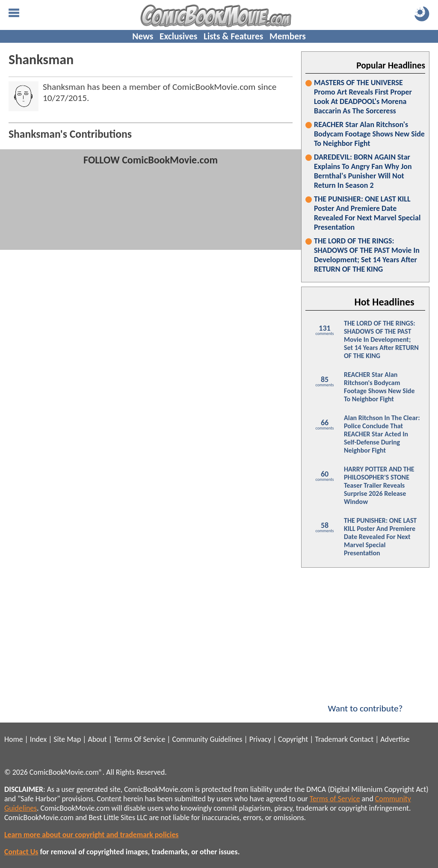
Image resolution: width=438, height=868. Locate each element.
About (97, 739)
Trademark (331, 739)
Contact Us (21, 852)
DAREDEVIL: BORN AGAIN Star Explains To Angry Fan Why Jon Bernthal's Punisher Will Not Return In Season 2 (363, 171)
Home (13, 739)
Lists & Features (233, 36)
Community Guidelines (207, 739)
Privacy (260, 739)
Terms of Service (335, 799)
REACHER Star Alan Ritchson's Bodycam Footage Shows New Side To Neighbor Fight (369, 134)
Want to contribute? (365, 703)
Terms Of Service (139, 739)
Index (38, 739)
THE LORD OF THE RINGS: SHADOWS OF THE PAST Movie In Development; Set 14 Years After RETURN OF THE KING (367, 255)
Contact (361, 739)
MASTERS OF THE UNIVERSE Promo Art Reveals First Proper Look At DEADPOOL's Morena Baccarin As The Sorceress (363, 97)
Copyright (293, 739)
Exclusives (178, 36)
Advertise (395, 739)
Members (288, 36)
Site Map (67, 739)
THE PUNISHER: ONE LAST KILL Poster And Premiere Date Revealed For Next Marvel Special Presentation (367, 213)
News (143, 36)
